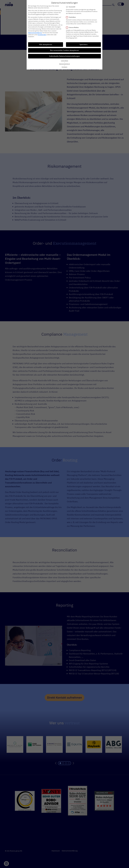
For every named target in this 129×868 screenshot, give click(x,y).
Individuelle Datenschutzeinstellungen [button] (64, 56)
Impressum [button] (64, 67)
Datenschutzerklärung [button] (64, 64)
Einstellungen (42, 35)
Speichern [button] (83, 44)
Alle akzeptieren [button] (46, 44)
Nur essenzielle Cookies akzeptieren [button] (64, 50)
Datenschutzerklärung (35, 33)
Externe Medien (73, 27)
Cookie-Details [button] (64, 61)
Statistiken (72, 17)
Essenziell (71, 7)
